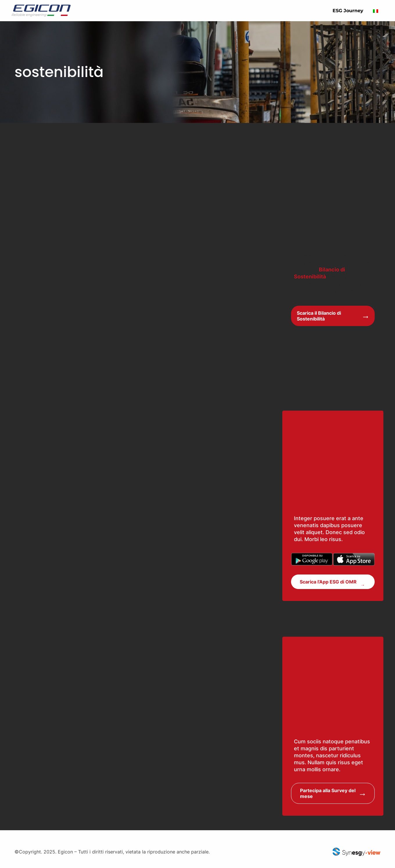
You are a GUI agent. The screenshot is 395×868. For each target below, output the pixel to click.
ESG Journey (348, 11)
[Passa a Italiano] (376, 11)
